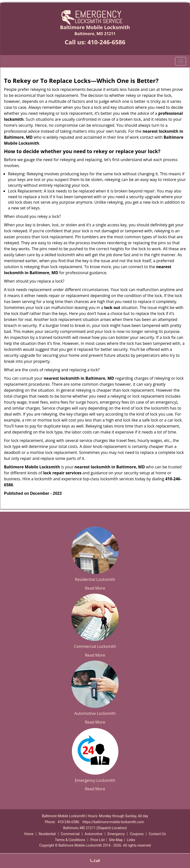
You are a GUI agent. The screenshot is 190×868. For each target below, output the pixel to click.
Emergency (116, 834)
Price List (97, 840)
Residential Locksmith (95, 579)
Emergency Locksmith (95, 780)
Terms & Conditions (70, 840)
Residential (47, 834)
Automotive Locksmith (95, 713)
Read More (95, 588)
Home (29, 834)
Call (95, 861)
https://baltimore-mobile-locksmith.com (113, 822)
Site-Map (116, 840)
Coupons (137, 834)
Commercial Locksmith (95, 646)
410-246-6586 (106, 42)
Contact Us (157, 834)
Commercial (70, 834)
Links (131, 840)
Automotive (94, 834)
